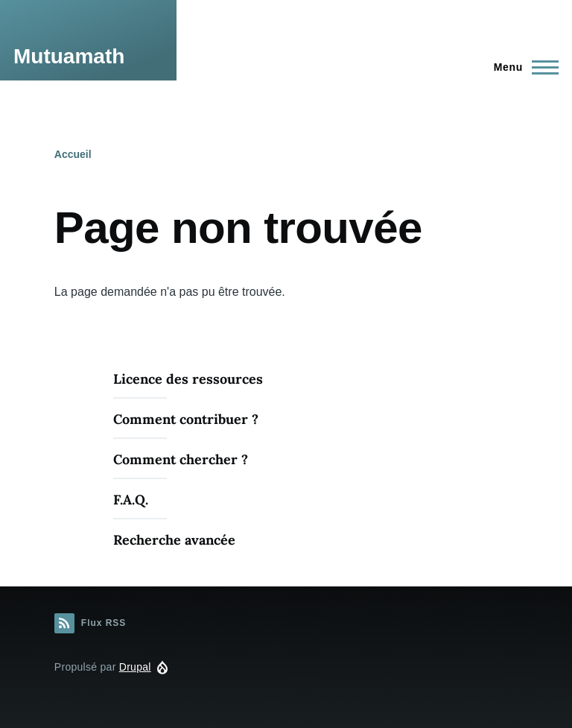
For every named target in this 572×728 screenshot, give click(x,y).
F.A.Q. (131, 500)
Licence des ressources (188, 379)
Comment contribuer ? (186, 419)
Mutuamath (69, 56)
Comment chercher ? (181, 459)
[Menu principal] (522, 67)
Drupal (135, 667)
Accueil (73, 154)
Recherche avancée (174, 540)
